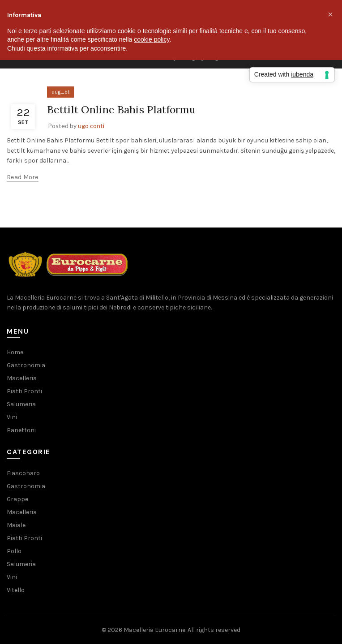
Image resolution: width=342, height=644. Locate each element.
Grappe (17, 499)
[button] (330, 14)
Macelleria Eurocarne (154, 630)
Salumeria (21, 404)
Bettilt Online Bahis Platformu (124, 109)
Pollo (14, 551)
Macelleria (22, 378)
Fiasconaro (23, 473)
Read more (23, 177)
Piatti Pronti (24, 391)
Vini (12, 417)
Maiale (16, 525)
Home (15, 352)
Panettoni (21, 430)
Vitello (16, 590)
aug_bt (60, 92)
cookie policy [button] (152, 39)
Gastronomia (26, 365)
